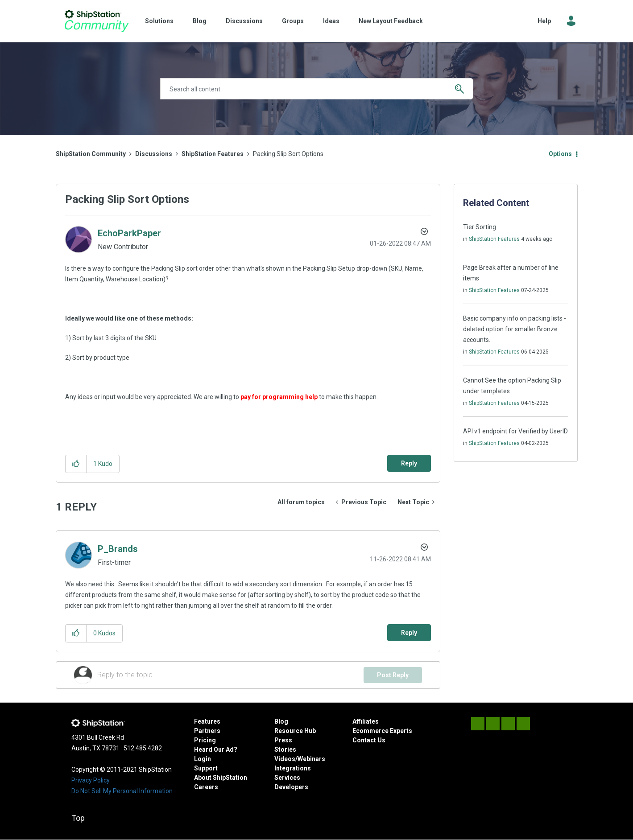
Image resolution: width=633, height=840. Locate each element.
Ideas (331, 21)
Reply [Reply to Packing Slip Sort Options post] (409, 463)
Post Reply (393, 675)
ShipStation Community (97, 21)
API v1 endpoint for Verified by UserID (515, 431)
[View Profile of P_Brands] (118, 549)
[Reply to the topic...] (231, 675)
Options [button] (560, 154)
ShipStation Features (213, 154)
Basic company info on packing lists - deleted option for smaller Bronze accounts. (515, 329)
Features (207, 721)
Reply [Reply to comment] (409, 633)
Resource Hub (295, 731)
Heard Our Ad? (216, 749)
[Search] (317, 89)
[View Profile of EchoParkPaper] (129, 233)
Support (206, 768)
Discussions (244, 21)
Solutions (159, 21)
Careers (206, 787)
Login (203, 759)
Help (544, 21)
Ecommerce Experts (382, 731)
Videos (285, 759)
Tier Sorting (480, 227)
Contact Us (369, 740)
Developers (291, 787)
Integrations (293, 768)
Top (78, 818)
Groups (293, 21)
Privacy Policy (91, 780)
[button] (76, 464)
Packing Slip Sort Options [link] (288, 154)
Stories (285, 749)
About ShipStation (221, 778)
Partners (207, 731)
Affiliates (366, 721)
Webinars (311, 759)
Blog (200, 21)
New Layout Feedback (391, 21)
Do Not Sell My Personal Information (122, 791)
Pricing (205, 740)
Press (283, 740)
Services (287, 778)
